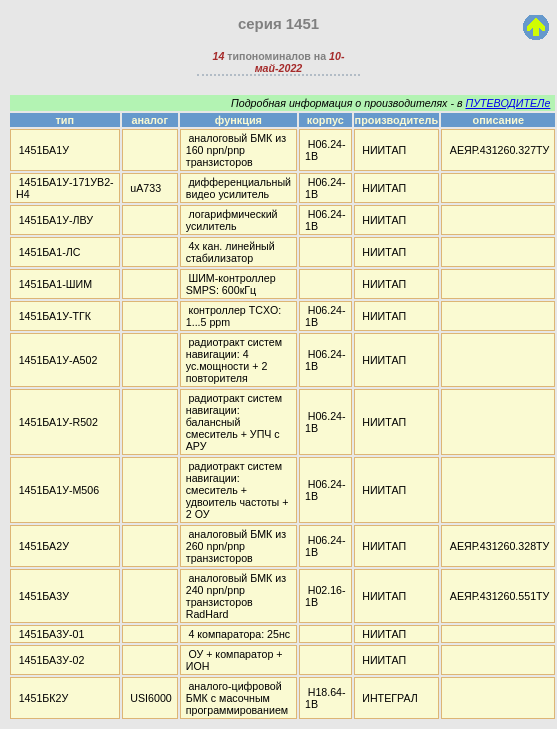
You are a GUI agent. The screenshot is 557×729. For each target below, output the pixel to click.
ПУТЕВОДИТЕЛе (507, 103)
